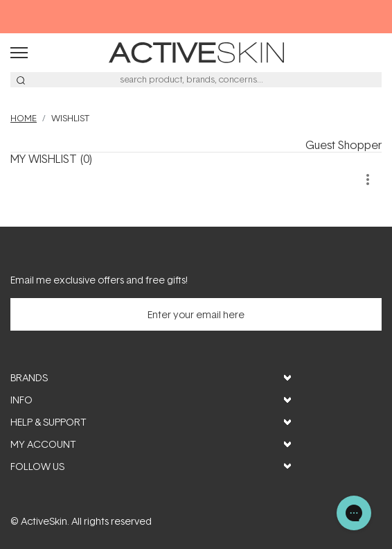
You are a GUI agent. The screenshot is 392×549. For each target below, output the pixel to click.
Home (24, 118)
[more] (368, 180)
